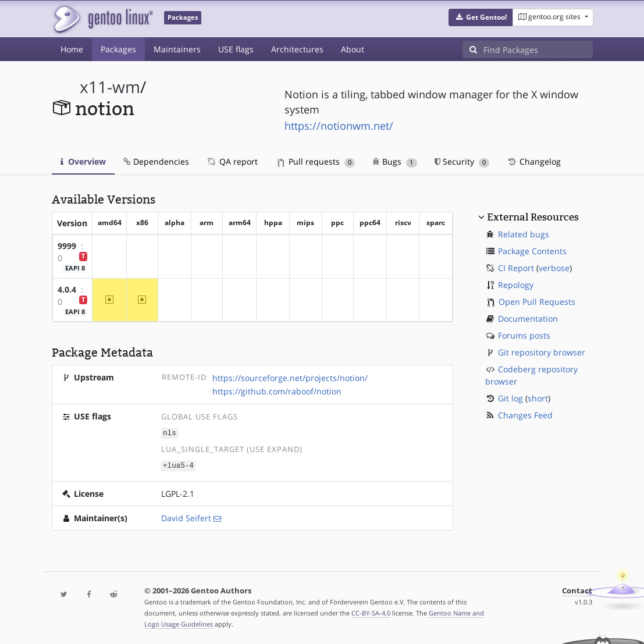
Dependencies (156, 161)
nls (170, 433)
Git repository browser (542, 352)
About (353, 49)
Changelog (534, 161)
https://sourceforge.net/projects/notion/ (290, 378)
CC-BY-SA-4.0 (371, 612)
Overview (83, 161)
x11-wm (110, 87)
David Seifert (186, 517)
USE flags (236, 49)
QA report (232, 161)
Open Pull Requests (537, 302)
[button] (481, 17)
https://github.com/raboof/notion (277, 391)
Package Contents (532, 251)
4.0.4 (67, 289)
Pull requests (316, 161)
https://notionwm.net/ (339, 126)
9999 (67, 246)
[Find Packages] (538, 49)
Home (72, 49)
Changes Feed (525, 415)
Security (462, 161)
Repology (516, 285)
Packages (118, 49)
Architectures (297, 49)
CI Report (516, 268)
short (538, 398)
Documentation (528, 319)
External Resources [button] (533, 217)
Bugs (395, 161)
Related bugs (524, 234)
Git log (510, 398)
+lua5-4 (178, 465)
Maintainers (177, 49)
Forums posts (524, 335)
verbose (554, 268)
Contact (577, 590)
